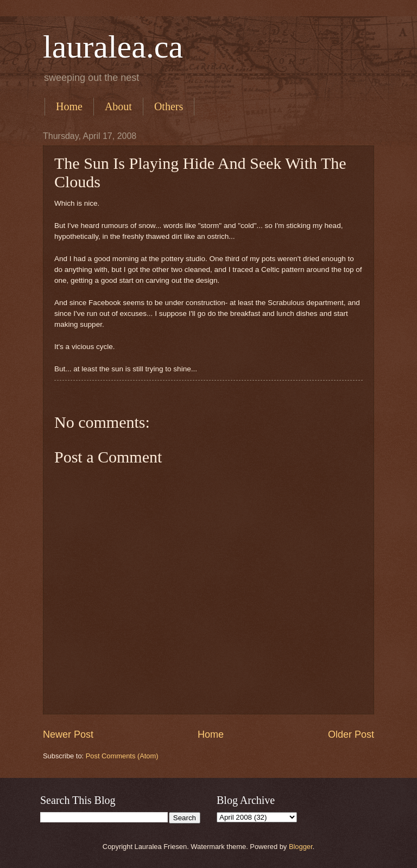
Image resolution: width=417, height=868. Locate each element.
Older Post (351, 734)
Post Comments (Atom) (122, 756)
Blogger (301, 847)
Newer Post (68, 734)
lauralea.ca (113, 47)
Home (69, 106)
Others (169, 106)
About (118, 106)
